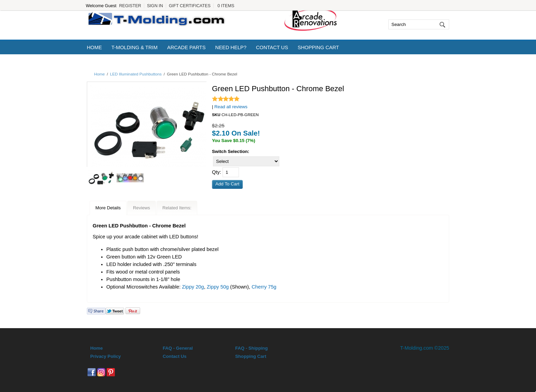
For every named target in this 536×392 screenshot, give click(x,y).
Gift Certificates (190, 6)
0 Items (226, 6)
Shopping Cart (318, 47)
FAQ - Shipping (251, 348)
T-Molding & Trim (135, 47)
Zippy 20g (193, 287)
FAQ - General (178, 348)
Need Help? (231, 47)
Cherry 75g (264, 287)
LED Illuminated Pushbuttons (136, 74)
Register (130, 6)
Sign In (155, 6)
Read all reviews (231, 107)
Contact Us (272, 47)
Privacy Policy (105, 356)
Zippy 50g (218, 287)
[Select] (246, 161)
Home (94, 47)
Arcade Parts (186, 47)
